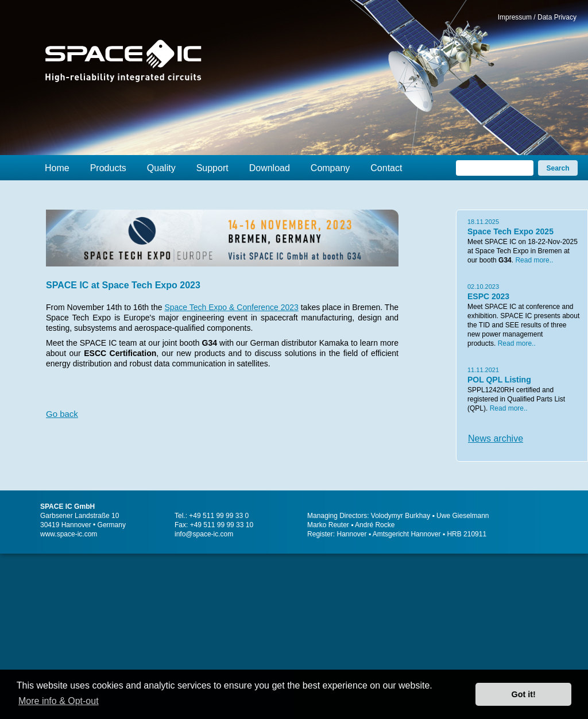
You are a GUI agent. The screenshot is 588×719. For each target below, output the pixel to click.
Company (330, 168)
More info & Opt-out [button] (59, 701)
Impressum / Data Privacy (537, 17)
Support (212, 168)
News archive (496, 438)
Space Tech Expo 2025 (510, 231)
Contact (386, 168)
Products (108, 168)
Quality (161, 168)
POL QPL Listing (499, 380)
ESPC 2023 (488, 296)
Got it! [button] (524, 694)
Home (57, 168)
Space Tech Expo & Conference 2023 (231, 307)
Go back (62, 414)
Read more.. (534, 260)
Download (270, 168)
